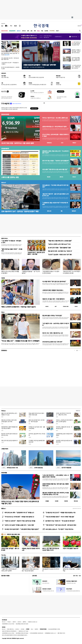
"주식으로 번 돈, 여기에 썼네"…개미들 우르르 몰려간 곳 (19, 517)
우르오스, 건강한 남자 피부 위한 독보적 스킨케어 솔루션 (64, 421)
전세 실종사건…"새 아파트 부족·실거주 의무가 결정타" (55, 186)
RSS (32, 629)
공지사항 (35, 576)
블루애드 (25, 622)
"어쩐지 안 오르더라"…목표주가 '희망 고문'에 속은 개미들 (20, 521)
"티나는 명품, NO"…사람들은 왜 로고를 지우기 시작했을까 (20, 341)
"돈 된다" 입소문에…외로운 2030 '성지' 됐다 (60, 255)
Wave (38, 31)
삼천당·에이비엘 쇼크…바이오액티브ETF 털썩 (54, 127)
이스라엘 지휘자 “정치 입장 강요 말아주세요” (54, 281)
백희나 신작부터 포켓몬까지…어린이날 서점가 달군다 (18, 307)
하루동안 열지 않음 (74, 37)
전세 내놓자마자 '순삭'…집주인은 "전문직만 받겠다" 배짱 (20, 211)
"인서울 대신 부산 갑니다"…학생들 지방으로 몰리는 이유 (60, 513)
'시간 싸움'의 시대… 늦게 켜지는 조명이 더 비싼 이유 (56, 324)
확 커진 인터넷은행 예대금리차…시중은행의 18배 (10, 68)
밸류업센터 (74, 211)
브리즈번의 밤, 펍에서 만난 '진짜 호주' (52, 342)
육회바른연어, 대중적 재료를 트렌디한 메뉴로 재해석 (9, 428)
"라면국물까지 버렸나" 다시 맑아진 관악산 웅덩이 (51, 272)
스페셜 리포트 (5, 449)
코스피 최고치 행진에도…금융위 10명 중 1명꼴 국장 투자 (76, 59)
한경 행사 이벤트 (5, 576)
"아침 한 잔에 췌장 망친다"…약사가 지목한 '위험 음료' (60, 517)
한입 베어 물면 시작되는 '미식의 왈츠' (52, 316)
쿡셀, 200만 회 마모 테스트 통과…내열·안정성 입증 (37, 414)
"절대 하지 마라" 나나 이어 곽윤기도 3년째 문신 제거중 (71, 272)
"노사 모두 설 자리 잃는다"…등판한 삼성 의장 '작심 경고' (76, 67)
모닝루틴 (46, 31)
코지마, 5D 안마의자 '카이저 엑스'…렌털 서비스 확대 (63, 414)
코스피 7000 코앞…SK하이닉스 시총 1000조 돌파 (18, 143)
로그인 (79, 26)
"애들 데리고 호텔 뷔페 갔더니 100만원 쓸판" (60, 241)
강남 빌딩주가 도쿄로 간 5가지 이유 (51, 570)
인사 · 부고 (75, 576)
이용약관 (36, 629)
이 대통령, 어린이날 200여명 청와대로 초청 (37, 441)
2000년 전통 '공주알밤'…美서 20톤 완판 (10, 549)
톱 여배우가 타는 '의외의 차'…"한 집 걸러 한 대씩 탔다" (60, 521)
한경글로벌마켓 (12, 31)
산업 (31, 31)
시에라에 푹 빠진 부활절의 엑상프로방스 (53, 290)
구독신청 (9, 622)
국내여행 (57, 501)
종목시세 (61, 177)
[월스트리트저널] (11, 26)
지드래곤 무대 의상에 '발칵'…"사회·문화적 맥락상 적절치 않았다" (22, 529)
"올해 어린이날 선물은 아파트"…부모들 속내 (12, 250)
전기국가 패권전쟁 (64, 468)
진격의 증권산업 (36, 468)
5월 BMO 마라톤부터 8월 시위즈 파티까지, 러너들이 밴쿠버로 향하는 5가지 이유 (55, 494)
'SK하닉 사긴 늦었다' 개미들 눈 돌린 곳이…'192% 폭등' (19, 525)
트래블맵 (47, 501)
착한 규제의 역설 (5, 77)
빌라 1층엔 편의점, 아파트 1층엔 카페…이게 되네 (10, 54)
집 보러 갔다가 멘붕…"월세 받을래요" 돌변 (59, 248)
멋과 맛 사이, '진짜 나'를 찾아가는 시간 (53, 333)
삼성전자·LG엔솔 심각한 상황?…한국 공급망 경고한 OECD (76, 51)
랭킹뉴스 (4, 508)
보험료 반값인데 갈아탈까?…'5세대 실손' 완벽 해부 (40, 65)
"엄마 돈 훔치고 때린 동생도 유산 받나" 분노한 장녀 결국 (30, 570)
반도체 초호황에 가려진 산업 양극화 (36, 77)
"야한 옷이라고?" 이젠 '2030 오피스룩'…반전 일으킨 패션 (61, 525)
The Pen (4, 555)
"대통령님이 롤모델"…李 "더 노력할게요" (31, 272)
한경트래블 (4, 473)
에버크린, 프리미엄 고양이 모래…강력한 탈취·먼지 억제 (9, 421)
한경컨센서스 (49, 143)
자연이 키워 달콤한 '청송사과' (71, 548)
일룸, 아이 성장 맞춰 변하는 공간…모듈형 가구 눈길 (10, 414)
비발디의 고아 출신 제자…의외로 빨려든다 (53, 299)
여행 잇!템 (76, 501)
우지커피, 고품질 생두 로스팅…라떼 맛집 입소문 (64, 428)
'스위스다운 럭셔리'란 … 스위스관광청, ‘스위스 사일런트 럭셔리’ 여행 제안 (55, 476)
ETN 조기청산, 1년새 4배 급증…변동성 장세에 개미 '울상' (55, 135)
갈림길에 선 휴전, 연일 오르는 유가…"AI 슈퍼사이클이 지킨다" (55, 152)
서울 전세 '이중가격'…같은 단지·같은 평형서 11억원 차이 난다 (55, 195)
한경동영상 (4, 350)
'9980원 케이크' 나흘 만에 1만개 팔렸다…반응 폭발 (36, 253)
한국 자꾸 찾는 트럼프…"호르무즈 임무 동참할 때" (56, 161)
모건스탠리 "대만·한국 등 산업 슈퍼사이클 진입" (55, 169)
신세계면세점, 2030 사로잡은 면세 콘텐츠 (64, 434)
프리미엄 (53, 31)
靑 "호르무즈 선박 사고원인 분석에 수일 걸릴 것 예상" (76, 43)
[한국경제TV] (7, 26)
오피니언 (24, 31)
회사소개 (4, 622)
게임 (42, 31)
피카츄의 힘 (58, 85)
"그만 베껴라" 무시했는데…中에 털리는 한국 (11, 242)
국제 (35, 31)
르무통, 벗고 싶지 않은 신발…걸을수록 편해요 (37, 428)
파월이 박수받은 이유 (61, 77)
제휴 (8, 629)
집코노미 (19, 31)
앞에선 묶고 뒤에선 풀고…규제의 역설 (71, 570)
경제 (28, 31)
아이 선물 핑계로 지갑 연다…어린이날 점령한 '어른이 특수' (10, 59)
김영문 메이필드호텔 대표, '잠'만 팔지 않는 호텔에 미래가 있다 (55, 485)
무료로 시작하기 (34, 108)
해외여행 (66, 501)
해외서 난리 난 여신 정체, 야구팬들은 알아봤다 (10, 272)
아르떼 (3, 278)
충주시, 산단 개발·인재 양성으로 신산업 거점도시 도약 (51, 549)
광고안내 (19, 622)
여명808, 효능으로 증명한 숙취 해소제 (31, 549)
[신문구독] (20, 26)
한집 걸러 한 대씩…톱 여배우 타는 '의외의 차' (60, 251)
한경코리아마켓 (4, 31)
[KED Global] (16, 26)
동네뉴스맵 (49, 211)
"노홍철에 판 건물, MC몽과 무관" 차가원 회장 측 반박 (55, 204)
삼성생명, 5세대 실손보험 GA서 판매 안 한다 (64, 441)
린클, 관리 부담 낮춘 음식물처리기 (9, 441)
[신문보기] (2, 26)
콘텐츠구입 (12, 629)
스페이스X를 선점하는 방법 (10, 177)
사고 (80, 576)
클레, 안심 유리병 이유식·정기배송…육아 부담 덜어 (36, 421)
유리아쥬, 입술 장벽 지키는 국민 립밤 (37, 434)
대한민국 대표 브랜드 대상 (13, 534)
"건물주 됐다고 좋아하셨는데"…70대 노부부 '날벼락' (10, 570)
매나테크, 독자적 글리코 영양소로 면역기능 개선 (9, 434)
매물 (62, 211)
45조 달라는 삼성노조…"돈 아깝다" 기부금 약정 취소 (59, 529)
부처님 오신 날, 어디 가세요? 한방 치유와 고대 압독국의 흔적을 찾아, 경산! (20, 502)
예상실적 (49, 177)
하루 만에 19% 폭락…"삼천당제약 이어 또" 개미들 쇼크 (19, 513)
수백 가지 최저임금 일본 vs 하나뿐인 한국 (37, 85)
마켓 (74, 143)
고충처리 (14, 622)
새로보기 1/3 (78, 411)
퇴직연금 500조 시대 (10, 468)
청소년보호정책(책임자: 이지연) (54, 629)
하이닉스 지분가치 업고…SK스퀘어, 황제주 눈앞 (55, 118)
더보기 (57, 31)
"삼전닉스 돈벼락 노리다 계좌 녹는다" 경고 (59, 244)
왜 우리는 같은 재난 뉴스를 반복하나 (9, 85)
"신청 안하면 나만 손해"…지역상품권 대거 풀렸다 (10, 63)
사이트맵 (22, 629)
